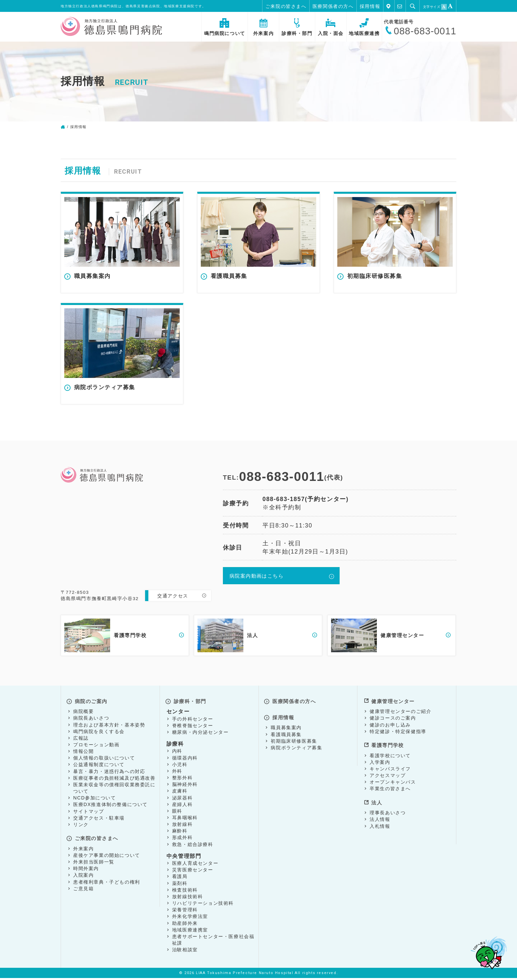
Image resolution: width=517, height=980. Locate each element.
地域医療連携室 (190, 931)
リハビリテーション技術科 (203, 905)
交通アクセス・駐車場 (99, 820)
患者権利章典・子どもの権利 (107, 881)
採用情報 (370, 6)
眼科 (177, 813)
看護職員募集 (286, 732)
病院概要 (83, 713)
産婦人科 (182, 806)
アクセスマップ (388, 774)
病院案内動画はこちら (258, 581)
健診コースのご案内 (393, 720)
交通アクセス (173, 600)
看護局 (180, 878)
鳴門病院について (225, 27)
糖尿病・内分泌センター (200, 734)
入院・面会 (331, 27)
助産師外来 (185, 925)
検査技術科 (185, 892)
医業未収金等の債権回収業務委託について (114, 790)
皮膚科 (180, 793)
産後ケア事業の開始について (107, 854)
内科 (177, 753)
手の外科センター (193, 721)
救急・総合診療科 (193, 846)
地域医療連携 (364, 27)
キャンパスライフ (390, 768)
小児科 (180, 766)
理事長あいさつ (388, 809)
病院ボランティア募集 (296, 745)
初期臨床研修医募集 (294, 739)
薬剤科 (180, 885)
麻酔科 (180, 833)
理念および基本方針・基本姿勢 (109, 727)
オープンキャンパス (393, 781)
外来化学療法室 (190, 918)
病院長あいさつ (91, 720)
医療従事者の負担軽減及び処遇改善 (114, 780)
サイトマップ (89, 813)
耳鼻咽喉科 (185, 819)
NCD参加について (95, 800)
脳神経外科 (185, 786)
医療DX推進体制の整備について (110, 806)
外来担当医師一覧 (94, 861)
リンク (81, 826)
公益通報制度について (99, 766)
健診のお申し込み (390, 727)
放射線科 (182, 826)
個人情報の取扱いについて (104, 760)
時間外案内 (86, 867)
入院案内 (83, 874)
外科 (177, 773)
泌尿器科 (182, 799)
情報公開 (83, 753)
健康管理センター (393, 704)
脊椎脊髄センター (193, 727)
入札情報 (380, 822)
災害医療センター (193, 872)
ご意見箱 (83, 888)
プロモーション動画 (96, 746)
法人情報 (380, 816)
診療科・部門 (297, 27)
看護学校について (390, 755)
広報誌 (81, 740)
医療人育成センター (195, 865)
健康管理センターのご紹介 (400, 713)
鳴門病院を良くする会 (99, 733)
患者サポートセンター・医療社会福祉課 (213, 941)
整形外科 (182, 779)
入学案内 (380, 761)
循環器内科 (185, 760)
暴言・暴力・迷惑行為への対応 (109, 773)
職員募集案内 (286, 726)
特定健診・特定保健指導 (398, 733)
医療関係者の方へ (333, 6)
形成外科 (182, 839)
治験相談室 (185, 952)
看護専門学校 (387, 745)
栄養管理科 (185, 912)
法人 (375, 800)
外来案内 (263, 27)
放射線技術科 (188, 898)
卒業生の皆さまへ (390, 788)
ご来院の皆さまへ (286, 6)
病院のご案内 (91, 704)
